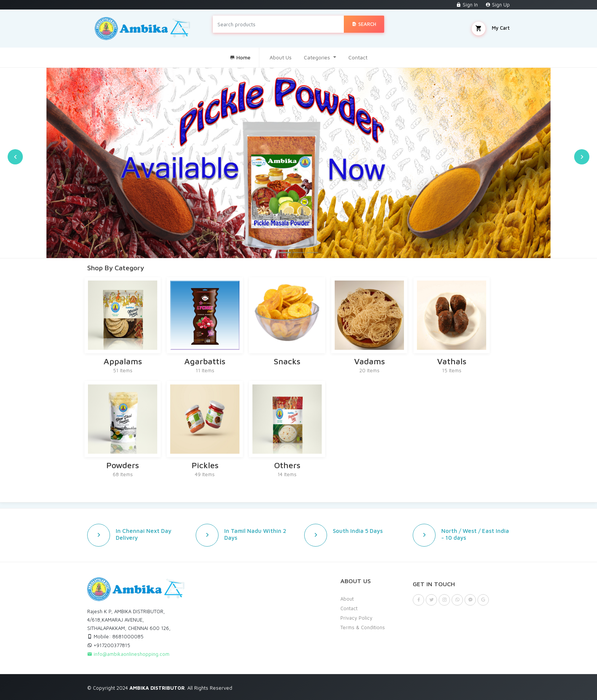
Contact (358, 57)
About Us (281, 57)
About (347, 599)
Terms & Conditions (363, 627)
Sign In (467, 5)
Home (240, 57)
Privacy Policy (356, 618)
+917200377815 (109, 645)
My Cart (491, 29)
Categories (318, 57)
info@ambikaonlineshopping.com (128, 654)
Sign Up (498, 5)
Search (364, 24)
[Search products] (278, 24)
